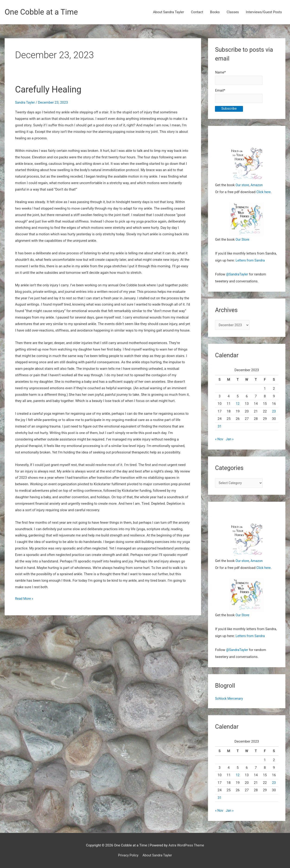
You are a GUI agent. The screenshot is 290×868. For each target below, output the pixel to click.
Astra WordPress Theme (186, 845)
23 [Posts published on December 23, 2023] (274, 414)
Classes (233, 12)
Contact (197, 12)
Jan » (230, 442)
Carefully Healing (50, 90)
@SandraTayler (238, 276)
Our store (243, 187)
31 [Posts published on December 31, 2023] (219, 429)
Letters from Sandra (251, 262)
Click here (264, 194)
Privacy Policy (127, 855)
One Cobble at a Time (43, 12)
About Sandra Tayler (169, 12)
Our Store (243, 241)
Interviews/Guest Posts (264, 12)
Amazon (258, 187)
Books (215, 12)
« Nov (219, 442)
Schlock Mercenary (230, 702)
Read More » (25, 599)
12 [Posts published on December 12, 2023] (238, 406)
